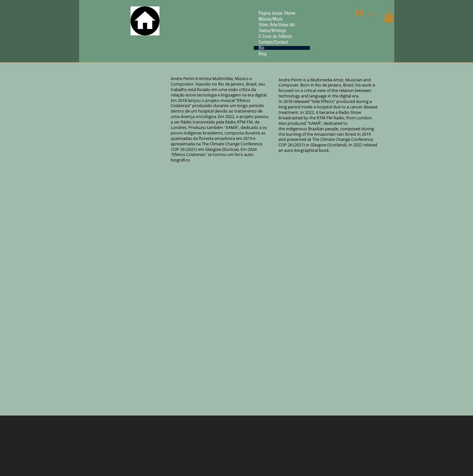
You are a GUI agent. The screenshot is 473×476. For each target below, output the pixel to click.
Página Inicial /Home (277, 13)
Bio (261, 48)
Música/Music (271, 19)
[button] (389, 16)
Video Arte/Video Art (277, 25)
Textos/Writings (272, 31)
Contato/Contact (273, 42)
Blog (263, 54)
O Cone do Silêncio (275, 36)
